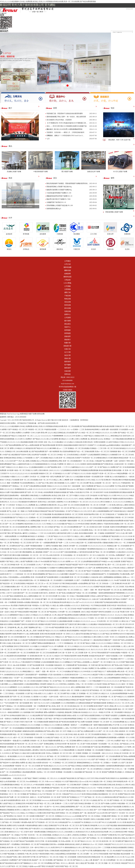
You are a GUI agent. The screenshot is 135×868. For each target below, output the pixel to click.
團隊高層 (67, 270)
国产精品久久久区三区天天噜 (88, 778)
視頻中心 (67, 327)
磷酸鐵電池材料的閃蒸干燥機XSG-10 (59, 196)
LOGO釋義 (68, 283)
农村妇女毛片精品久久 (10, 838)
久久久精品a (21, 813)
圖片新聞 (67, 321)
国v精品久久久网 (122, 785)
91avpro (128, 857)
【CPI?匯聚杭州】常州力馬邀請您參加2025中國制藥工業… (67, 123)
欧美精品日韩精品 (75, 791)
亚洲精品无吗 (20, 804)
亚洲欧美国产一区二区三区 (45, 816)
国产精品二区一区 (91, 797)
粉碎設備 (67, 305)
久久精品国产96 (78, 822)
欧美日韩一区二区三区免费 (111, 841)
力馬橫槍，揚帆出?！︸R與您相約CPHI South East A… (65, 136)
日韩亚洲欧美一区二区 (28, 844)
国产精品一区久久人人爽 (62, 863)
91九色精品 (93, 800)
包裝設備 (67, 311)
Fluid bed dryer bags (13, 414)
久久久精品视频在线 (48, 829)
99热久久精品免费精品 (58, 854)
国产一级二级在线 (86, 813)
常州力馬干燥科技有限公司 (25, 420)
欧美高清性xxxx (112, 810)
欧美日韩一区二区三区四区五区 (18, 848)
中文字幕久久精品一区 (18, 788)
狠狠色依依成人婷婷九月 (74, 844)
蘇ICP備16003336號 (55, 420)
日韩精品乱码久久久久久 (55, 832)
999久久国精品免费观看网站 (65, 807)
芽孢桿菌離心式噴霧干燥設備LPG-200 (60, 205)
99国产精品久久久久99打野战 (72, 819)
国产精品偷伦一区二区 (58, 788)
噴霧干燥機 (32, 414)
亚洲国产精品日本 (124, 794)
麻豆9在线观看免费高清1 (12, 800)
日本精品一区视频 (100, 816)
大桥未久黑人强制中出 (93, 829)
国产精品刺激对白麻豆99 (11, 863)
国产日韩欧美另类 (25, 860)
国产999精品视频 (43, 844)
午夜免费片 (87, 819)
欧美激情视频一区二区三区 (16, 782)
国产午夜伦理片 (34, 829)
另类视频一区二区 (6, 791)
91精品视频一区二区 (124, 804)
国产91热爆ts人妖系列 (109, 804)
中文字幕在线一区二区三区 (52, 794)
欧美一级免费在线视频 (38, 832)
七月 (48, 139)
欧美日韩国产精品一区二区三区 (67, 866)
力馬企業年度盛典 (20, 139)
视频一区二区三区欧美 (112, 863)
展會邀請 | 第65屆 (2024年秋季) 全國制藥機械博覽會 (64, 129)
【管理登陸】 (84, 420)
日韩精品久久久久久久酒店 (84, 810)
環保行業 (67, 358)
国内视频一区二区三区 (92, 804)
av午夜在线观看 (38, 785)
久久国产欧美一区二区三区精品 (16, 866)
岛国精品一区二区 (51, 785)
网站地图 (99, 426)
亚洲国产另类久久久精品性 (111, 829)
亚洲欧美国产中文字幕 (56, 826)
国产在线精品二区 (6, 841)
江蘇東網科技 (74, 420)
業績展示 (4, 29)
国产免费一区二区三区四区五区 (18, 797)
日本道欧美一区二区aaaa (111, 788)
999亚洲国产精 (31, 804)
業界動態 (67, 333)
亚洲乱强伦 (117, 838)
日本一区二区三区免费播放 (43, 863)
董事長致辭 (67, 267)
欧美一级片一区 (41, 807)
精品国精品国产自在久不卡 (70, 851)
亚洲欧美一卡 (87, 785)
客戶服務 (67, 365)
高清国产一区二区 (111, 819)
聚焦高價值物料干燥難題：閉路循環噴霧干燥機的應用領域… (68, 183)
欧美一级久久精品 (78, 863)
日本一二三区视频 (104, 848)
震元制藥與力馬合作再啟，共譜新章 (59, 120)
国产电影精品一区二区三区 (63, 860)
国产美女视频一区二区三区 (94, 863)
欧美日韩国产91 (16, 851)
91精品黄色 (17, 778)
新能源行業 (67, 346)
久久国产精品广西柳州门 (30, 778)
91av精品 (34, 810)
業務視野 (67, 336)
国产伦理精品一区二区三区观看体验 (99, 838)
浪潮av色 (124, 838)
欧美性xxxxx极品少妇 (22, 810)
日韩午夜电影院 (118, 782)
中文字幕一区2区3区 (27, 835)
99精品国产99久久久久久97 (72, 794)
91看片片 (131, 838)
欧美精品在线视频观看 (119, 848)
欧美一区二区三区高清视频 (31, 800)
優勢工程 (67, 292)
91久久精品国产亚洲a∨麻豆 (12, 857)
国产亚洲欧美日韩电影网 (89, 826)
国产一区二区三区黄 (83, 807)
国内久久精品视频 (97, 819)
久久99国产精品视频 (7, 854)
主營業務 (4, 20)
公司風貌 (67, 286)
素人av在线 (17, 807)
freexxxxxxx (46, 800)
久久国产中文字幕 (86, 851)
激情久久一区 (35, 797)
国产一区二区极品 (13, 835)
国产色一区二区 (103, 800)
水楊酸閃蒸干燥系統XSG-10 (56, 202)
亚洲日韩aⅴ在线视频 (57, 844)
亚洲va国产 (61, 810)
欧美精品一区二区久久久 (48, 778)
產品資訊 (67, 324)
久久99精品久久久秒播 (34, 813)
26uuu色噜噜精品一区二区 (35, 782)
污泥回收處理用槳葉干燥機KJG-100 (59, 193)
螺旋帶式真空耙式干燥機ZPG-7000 (58, 199)
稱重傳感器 (24, 414)
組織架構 (67, 274)
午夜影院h (109, 791)
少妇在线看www (70, 832)
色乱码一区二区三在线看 (26, 816)
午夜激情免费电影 (31, 826)
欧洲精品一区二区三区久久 (23, 785)
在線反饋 (67, 371)
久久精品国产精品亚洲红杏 (67, 778)
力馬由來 (67, 280)
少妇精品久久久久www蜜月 (61, 835)
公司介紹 (67, 264)
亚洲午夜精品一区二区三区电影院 (67, 813)
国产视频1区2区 (127, 841)
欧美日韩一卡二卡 (28, 807)
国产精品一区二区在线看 (43, 791)
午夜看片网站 (24, 829)
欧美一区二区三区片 (72, 826)
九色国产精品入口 (9, 804)
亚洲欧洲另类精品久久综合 (47, 810)
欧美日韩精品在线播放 (90, 794)
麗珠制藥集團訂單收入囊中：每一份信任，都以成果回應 (66, 117)
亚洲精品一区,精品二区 (88, 835)
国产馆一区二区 (88, 816)
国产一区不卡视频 (100, 810)
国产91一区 (51, 807)
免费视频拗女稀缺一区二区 (102, 851)
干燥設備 (67, 296)
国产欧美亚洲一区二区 (48, 797)
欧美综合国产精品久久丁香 (60, 800)
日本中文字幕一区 (41, 841)
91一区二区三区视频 (19, 794)
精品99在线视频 (124, 810)
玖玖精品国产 (50, 866)
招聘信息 (67, 374)
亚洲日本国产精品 (48, 813)
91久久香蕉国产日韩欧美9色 (107, 835)
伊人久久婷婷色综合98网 (107, 797)
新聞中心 (4, 23)
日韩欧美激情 (55, 851)
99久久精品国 (94, 782)
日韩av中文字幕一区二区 (76, 829)
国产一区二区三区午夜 (60, 791)
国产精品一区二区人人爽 (45, 804)
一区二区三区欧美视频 (43, 835)
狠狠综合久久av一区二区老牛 (19, 832)
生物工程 (67, 349)
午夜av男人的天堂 (31, 854)
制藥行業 (67, 343)
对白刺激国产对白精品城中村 (123, 851)
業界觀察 (4, 26)
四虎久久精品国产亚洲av (41, 851)
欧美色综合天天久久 (83, 832)
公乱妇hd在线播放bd (11, 819)
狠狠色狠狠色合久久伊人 (73, 848)
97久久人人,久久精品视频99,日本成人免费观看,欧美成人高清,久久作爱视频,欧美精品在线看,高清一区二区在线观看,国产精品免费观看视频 (48, 2)
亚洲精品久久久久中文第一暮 (24, 791)
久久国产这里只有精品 (76, 804)
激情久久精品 (43, 826)
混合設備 (67, 302)
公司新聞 (67, 318)
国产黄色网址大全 (10, 816)
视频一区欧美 (31, 788)
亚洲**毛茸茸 (62, 797)
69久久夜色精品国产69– (63, 822)
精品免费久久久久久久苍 (116, 857)
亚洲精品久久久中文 (91, 822)
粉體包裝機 (40, 414)
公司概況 (4, 18)
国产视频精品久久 (27, 863)
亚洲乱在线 (111, 785)
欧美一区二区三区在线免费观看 (94, 791)
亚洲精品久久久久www (63, 816)
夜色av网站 (69, 810)
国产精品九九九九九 (90, 848)
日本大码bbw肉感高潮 (43, 819)
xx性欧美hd (75, 835)
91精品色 (58, 782)
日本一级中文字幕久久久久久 (40, 848)
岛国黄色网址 (56, 819)
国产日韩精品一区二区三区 (79, 800)
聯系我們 (4, 31)
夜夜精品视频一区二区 (27, 819)
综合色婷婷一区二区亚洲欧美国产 (70, 785)
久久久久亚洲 (121, 822)
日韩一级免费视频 (43, 788)
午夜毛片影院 (27, 851)
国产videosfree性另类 (100, 813)
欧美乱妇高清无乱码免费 (100, 832)
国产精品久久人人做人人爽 (83, 860)
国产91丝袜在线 (72, 788)
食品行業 (67, 355)
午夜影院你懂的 (44, 854)
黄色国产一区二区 (99, 860)
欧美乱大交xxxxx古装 (81, 782)
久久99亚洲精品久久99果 (52, 838)
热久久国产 (82, 838)
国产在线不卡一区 (115, 813)
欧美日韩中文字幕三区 (31, 857)
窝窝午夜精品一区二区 (115, 816)
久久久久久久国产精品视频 (107, 826)
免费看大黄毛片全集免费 (16, 826)
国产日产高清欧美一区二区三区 (43, 822)
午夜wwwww (49, 782)
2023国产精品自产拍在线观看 (111, 807)
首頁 (2, 15)
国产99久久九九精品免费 (107, 822)
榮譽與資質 (67, 277)
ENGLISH (130, 9)
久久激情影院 (20, 854)
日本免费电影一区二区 (114, 860)
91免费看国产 (13, 860)
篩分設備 (67, 308)
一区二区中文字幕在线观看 (99, 854)
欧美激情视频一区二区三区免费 (78, 854)
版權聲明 (3, 417)
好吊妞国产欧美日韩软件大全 (109, 778)
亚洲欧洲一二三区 (61, 804)
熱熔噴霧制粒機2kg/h (54, 209)
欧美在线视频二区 (54, 841)
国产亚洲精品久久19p (34, 794)
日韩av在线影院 (61, 829)
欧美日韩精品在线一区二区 (97, 857)
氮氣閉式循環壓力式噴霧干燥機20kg (59, 190)
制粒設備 (67, 299)
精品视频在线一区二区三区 (108, 794)
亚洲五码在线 (82, 857)
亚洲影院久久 (127, 807)
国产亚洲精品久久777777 (76, 797)
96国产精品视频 (114, 854)
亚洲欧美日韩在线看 (99, 785)
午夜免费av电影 (26, 822)
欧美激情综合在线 (127, 788)
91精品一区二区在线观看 (68, 857)
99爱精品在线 (95, 807)
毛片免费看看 (24, 838)
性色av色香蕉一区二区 (69, 841)
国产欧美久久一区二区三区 (123, 791)
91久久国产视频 (67, 782)
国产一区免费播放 (13, 844)
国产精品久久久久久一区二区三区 (89, 841)
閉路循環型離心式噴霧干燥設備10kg (59, 187)
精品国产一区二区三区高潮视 (42, 860)
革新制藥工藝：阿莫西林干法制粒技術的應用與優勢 (65, 114)
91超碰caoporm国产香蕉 (37, 866)
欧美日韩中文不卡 (58, 848)
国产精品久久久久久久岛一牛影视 (90, 788)
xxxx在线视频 (77, 816)
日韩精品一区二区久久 (70, 838)
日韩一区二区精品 (106, 782)
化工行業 (67, 352)
